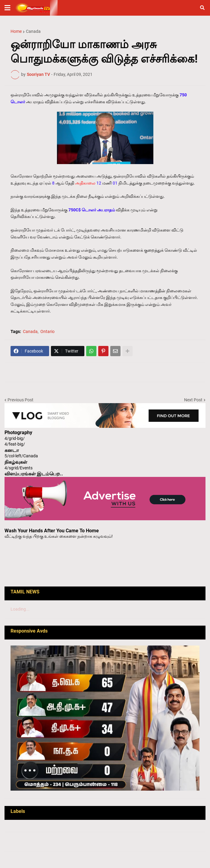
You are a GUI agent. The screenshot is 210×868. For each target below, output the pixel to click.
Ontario (47, 331)
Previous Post (20, 400)
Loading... (20, 609)
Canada (33, 31)
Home (16, 31)
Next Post (193, 400)
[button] (7, 8)
